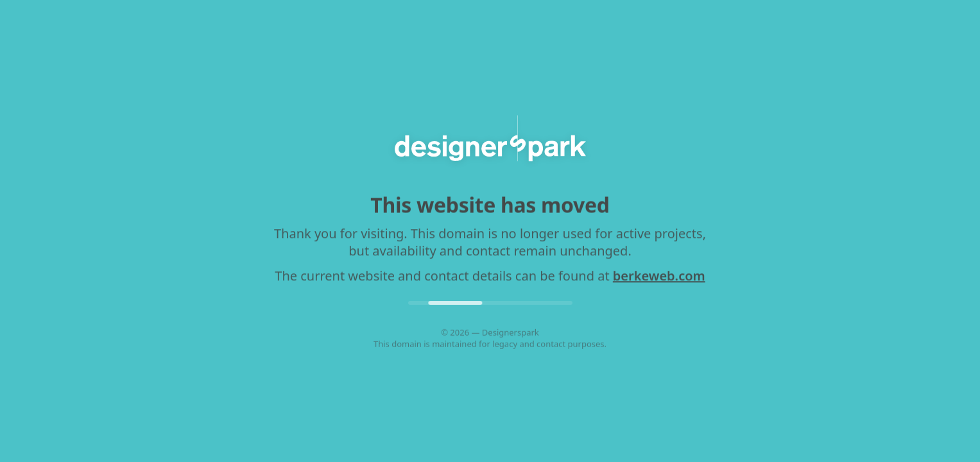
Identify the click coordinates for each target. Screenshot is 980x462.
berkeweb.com (659, 276)
